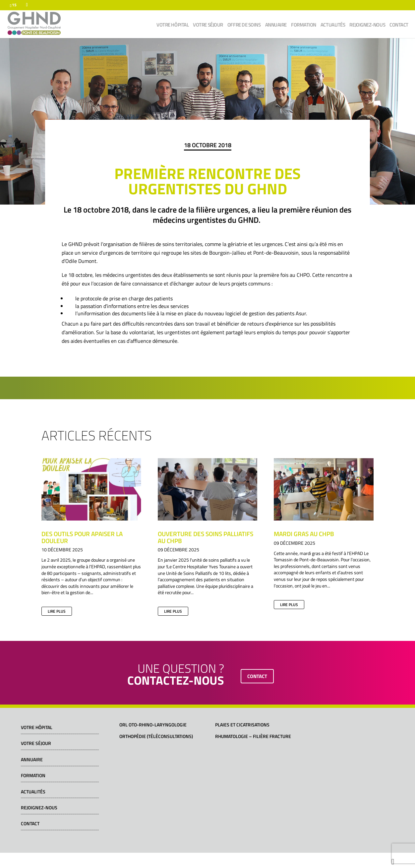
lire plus (57, 611)
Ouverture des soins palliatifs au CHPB (206, 537)
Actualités (333, 26)
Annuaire (276, 26)
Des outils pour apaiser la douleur (82, 537)
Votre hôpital (173, 26)
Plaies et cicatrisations (242, 725)
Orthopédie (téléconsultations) (156, 736)
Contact (399, 26)
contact (257, 676)
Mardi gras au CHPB (304, 534)
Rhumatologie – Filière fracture (253, 736)
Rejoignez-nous (367, 26)
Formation (304, 26)
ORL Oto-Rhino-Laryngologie (153, 725)
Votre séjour (208, 26)
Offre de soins (244, 26)
